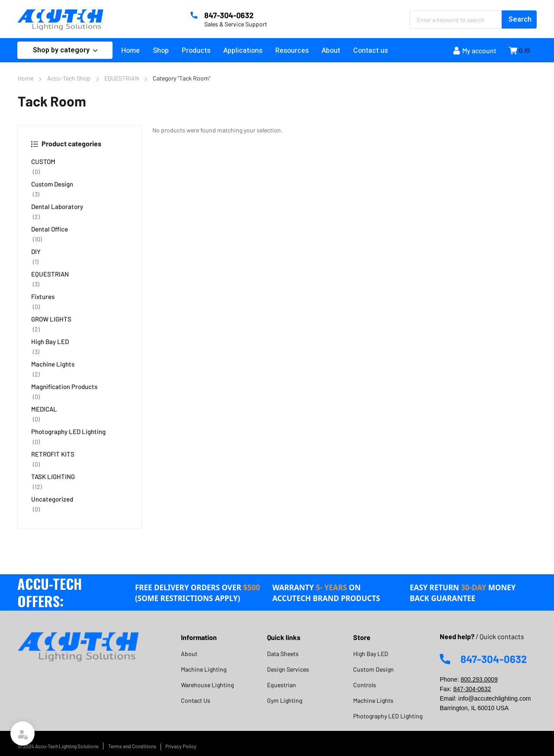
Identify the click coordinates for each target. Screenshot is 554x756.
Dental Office (50, 229)
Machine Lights (53, 364)
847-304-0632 (472, 689)
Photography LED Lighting (68, 431)
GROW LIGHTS (51, 319)
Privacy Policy (181, 746)
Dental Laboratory (57, 206)
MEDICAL (44, 409)
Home (26, 78)
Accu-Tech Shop (69, 78)
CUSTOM (43, 161)
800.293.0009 (479, 679)
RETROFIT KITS (53, 454)
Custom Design (52, 184)
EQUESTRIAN (122, 78)
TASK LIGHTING (53, 476)
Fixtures (43, 296)
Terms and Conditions (132, 746)
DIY (36, 251)
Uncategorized (52, 499)
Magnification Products (64, 386)
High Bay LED (50, 341)
